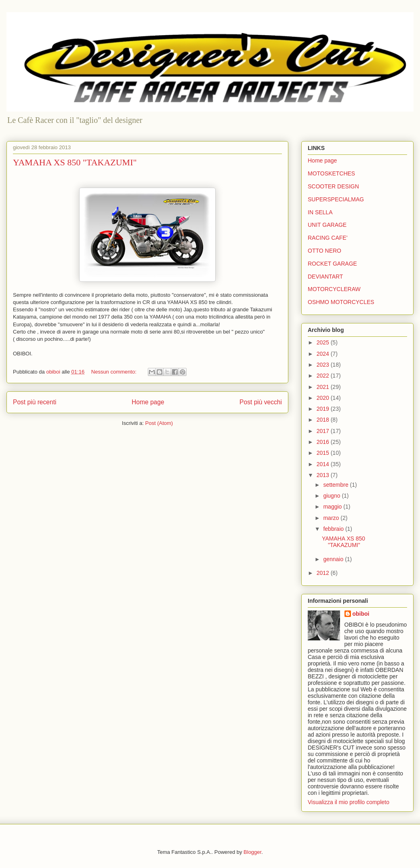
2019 (324, 409)
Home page (148, 402)
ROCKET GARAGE (332, 264)
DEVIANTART (325, 277)
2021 (324, 387)
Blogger (252, 852)
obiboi (361, 614)
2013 (324, 475)
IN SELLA (320, 212)
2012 (324, 573)
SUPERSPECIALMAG (336, 199)
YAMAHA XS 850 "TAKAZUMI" (75, 162)
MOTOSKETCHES (331, 173)
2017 (324, 431)
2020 (324, 398)
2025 (324, 342)
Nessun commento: (115, 372)
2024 (324, 354)
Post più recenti (35, 402)
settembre (336, 485)
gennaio (334, 559)
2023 (324, 365)
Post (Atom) (159, 423)
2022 (324, 376)
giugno (332, 496)
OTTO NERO (324, 251)
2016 (324, 442)
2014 (324, 464)
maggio (333, 507)
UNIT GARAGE (327, 225)
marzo (332, 518)
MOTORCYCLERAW (334, 289)
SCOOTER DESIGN (333, 186)
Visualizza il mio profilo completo (349, 802)
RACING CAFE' (328, 238)
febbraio (334, 529)
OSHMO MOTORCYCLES (341, 302)
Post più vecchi (261, 402)
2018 (324, 420)
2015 (324, 453)
